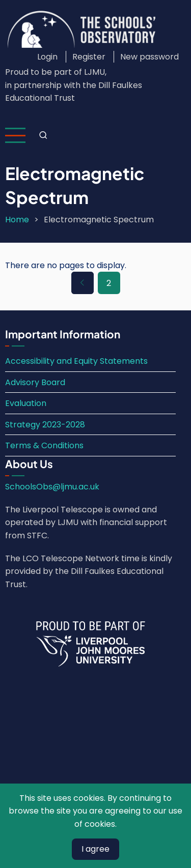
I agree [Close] (95, 849)
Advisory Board (35, 382)
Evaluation (26, 403)
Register (89, 57)
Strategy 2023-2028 (45, 425)
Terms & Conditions (44, 445)
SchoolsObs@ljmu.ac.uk (52, 487)
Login (47, 57)
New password (149, 57)
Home (17, 220)
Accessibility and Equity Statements (76, 361)
